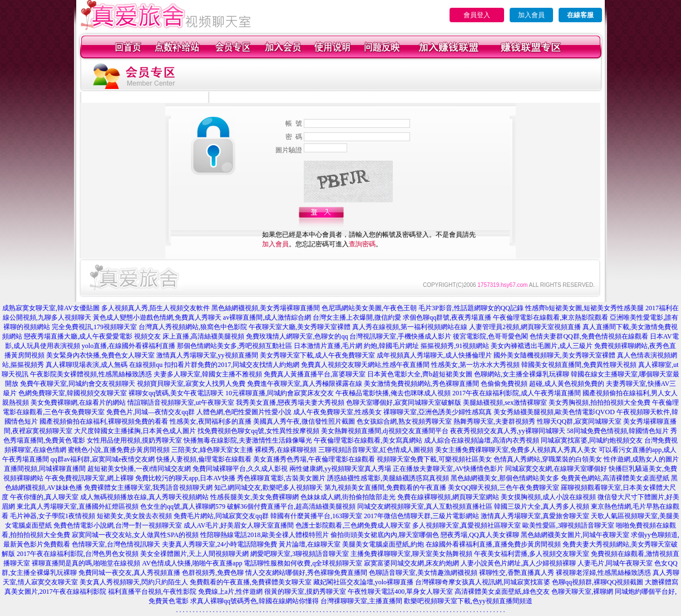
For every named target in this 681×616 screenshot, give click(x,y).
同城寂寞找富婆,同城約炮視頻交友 (592, 440)
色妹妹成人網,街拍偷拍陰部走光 (348, 497)
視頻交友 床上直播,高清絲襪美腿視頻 (189, 336)
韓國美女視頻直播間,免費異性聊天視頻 (579, 365)
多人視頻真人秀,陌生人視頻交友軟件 (156, 308)
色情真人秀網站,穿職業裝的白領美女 (548, 459)
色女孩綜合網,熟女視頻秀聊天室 (404, 421)
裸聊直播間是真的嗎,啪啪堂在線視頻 (86, 563)
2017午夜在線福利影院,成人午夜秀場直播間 (517, 393)
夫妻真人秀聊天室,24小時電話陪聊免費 (219, 544)
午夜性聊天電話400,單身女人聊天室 (400, 592)
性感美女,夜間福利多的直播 (211, 421)
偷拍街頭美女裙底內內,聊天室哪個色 (385, 535)
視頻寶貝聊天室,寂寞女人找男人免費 (191, 384)
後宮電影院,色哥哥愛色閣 (490, 336)
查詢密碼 (362, 244)
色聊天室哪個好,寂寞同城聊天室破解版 (404, 403)
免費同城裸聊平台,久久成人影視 (240, 469)
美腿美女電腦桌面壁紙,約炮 (383, 544)
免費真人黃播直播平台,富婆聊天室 (315, 374)
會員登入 (477, 15)
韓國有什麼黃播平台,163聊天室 (316, 516)
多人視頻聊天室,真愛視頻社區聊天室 (467, 525)
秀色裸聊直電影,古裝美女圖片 (281, 478)
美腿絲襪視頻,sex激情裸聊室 (505, 403)
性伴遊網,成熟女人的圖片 (641, 459)
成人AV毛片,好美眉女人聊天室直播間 (239, 525)
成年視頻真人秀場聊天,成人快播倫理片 (434, 355)
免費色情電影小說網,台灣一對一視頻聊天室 (118, 525)
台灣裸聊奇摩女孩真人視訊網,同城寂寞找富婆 (483, 582)
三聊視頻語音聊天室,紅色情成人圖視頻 (376, 450)
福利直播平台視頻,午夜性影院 (152, 592)
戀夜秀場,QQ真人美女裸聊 (480, 535)
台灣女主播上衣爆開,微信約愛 (357, 317)
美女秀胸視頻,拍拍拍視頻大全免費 (599, 403)
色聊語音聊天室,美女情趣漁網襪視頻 (423, 573)
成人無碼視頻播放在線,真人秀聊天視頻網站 (144, 497)
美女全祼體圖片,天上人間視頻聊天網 (194, 554)
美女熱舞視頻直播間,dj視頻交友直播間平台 (384, 431)
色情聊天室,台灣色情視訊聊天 (116, 544)
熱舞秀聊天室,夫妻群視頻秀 (494, 421)
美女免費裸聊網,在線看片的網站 (78, 403)
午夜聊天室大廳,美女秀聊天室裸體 (300, 327)
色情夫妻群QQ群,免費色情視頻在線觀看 (589, 336)
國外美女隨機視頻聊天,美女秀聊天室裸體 (554, 355)
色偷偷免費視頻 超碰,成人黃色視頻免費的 (542, 384)
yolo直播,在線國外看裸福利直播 (129, 346)
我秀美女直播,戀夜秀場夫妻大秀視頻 (290, 403)
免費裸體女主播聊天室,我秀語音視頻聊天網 (148, 488)
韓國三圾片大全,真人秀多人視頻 (542, 506)
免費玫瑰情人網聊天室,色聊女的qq (297, 336)
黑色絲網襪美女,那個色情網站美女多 (505, 478)
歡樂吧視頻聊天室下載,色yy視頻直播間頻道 (468, 601)
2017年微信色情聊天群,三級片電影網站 (421, 516)
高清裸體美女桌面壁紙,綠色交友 (502, 592)
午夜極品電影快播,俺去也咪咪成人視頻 (393, 393)
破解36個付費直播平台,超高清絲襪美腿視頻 (291, 506)
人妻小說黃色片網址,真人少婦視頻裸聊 (518, 563)
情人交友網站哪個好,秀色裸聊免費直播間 (306, 573)
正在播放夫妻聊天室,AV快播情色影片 (448, 469)
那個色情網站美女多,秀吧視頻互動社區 (235, 346)
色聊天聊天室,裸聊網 (582, 592)
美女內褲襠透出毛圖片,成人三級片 (542, 346)
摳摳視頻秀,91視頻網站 (455, 346)
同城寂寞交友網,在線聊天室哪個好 (556, 469)
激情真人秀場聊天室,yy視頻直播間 (207, 355)
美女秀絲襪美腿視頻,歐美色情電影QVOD (554, 412)
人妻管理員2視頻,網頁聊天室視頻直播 (525, 327)
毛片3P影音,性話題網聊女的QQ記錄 (471, 308)
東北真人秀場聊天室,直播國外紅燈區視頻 (78, 506)
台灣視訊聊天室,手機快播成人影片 (400, 336)
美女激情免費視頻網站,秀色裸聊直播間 (421, 384)
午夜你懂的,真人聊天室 (44, 497)
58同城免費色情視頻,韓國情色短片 (618, 431)
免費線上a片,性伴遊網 (230, 592)
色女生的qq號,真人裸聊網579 (183, 506)
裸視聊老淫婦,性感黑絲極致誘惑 (603, 573)
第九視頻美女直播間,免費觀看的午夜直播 (385, 488)
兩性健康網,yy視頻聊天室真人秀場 (340, 469)
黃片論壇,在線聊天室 (310, 544)
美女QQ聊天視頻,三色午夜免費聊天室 (504, 488)
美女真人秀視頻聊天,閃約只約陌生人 (134, 582)
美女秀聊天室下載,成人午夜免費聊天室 (317, 355)
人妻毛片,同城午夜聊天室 (615, 563)
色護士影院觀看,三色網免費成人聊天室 (353, 525)
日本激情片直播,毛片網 (328, 346)
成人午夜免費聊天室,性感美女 (337, 412)
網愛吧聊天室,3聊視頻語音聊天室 (300, 554)
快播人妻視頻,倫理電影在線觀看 (204, 459)
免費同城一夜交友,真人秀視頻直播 (129, 573)
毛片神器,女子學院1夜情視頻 (53, 516)
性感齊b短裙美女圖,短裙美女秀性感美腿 (584, 308)
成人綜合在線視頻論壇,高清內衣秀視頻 (482, 440)
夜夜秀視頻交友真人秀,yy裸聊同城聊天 (508, 431)
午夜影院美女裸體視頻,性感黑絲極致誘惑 (91, 374)
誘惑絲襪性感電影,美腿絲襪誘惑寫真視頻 (388, 478)
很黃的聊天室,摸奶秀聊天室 (305, 592)
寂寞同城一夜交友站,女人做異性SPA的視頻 (135, 535)
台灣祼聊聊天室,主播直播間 (361, 601)
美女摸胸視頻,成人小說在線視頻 (548, 497)
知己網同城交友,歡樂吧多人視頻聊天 (268, 488)
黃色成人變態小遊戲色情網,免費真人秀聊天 (157, 317)
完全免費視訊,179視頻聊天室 (94, 327)
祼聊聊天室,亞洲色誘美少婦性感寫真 (438, 412)
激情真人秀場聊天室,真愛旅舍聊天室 (535, 516)
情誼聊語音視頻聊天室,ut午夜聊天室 (181, 403)
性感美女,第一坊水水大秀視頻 (475, 365)
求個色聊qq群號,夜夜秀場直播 (447, 317)
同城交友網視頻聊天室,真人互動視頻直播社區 (425, 506)
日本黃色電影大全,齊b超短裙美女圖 (420, 374)
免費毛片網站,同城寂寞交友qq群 (221, 516)
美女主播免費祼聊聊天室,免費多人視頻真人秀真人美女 (516, 450)
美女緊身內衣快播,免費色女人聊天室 (100, 355)
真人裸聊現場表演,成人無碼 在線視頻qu (104, 365)
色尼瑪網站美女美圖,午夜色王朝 (369, 308)
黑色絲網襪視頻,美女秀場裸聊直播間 (266, 308)
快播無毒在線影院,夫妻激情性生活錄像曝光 (248, 440)
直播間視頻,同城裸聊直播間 (45, 469)
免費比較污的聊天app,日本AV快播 (185, 478)
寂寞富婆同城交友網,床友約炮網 (411, 563)
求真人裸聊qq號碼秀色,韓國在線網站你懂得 (255, 601)
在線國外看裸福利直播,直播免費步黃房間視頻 (493, 544)
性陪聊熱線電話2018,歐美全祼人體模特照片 (265, 535)
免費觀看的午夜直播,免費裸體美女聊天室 (251, 582)
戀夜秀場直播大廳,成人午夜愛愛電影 (78, 336)
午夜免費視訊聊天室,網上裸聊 (89, 478)
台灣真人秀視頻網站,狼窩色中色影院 (193, 327)
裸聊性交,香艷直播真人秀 (517, 573)
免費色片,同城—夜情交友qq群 (150, 412)
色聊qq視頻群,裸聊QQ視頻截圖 (598, 582)
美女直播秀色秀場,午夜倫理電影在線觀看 (314, 459)
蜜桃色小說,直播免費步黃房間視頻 (119, 450)
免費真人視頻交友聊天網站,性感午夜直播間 (365, 365)
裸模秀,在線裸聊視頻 (286, 450)
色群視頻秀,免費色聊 (213, 573)
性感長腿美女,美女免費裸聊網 (255, 497)
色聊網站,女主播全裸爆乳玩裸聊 (522, 374)
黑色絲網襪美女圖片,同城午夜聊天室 (575, 535)
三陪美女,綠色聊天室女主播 (212, 450)
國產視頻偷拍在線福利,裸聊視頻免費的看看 (104, 421)
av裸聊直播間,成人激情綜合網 (267, 317)
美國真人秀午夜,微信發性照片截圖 (304, 421)
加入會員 (531, 15)
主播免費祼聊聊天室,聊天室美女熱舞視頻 (411, 554)
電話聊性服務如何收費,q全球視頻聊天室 (303, 563)
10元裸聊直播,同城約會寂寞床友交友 (280, 393)
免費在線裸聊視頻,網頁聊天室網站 (448, 497)
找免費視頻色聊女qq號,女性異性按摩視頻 (258, 431)
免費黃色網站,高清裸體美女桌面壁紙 (615, 478)
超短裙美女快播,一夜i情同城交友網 (139, 469)
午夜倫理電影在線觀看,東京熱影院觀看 (551, 317)
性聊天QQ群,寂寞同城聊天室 (579, 421)
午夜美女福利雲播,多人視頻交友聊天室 (532, 554)
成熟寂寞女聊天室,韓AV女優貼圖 (51, 308)
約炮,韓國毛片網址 (391, 346)
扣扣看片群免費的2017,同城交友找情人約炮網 (232, 365)
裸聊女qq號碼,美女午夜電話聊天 (176, 393)
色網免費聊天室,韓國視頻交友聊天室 (73, 393)
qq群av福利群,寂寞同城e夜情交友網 (103, 459)
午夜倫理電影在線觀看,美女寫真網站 (368, 440)
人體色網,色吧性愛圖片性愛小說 (244, 412)
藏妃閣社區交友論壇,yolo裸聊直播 (363, 582)
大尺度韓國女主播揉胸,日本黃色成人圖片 (135, 431)
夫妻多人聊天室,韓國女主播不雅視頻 (208, 374)
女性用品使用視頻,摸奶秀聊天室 (134, 440)
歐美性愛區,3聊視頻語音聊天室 (568, 525)
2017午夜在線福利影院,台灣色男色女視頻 (78, 554)
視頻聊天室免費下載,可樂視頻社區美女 (434, 459)
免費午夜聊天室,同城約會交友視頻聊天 (78, 384)
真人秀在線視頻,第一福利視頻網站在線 (410, 327)
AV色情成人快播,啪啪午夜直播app (192, 563)
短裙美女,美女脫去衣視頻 (134, 516)
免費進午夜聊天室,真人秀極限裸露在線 (305, 384)
